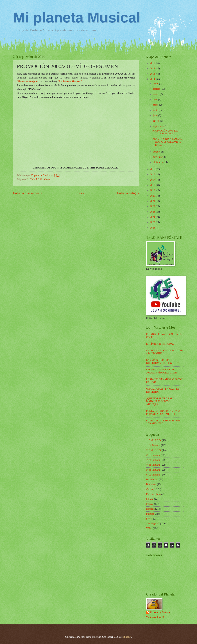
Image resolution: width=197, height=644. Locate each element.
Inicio (80, 193)
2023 (153, 212)
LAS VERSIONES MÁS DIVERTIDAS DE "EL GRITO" (162, 362)
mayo (156, 105)
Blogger (127, 637)
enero (156, 84)
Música (150, 504)
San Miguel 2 (153, 524)
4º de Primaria (153, 465)
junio (156, 110)
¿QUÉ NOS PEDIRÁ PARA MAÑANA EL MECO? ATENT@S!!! (160, 401)
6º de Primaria (153, 475)
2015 (153, 169)
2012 (153, 69)
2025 (153, 222)
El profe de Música (160, 612)
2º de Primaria (153, 455)
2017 (153, 180)
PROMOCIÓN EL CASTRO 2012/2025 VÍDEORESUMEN (162, 371)
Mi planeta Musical (77, 18)
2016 (153, 175)
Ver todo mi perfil (155, 617)
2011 (153, 63)
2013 (153, 74)
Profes (149, 519)
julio (156, 115)
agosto (156, 121)
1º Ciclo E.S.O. (154, 440)
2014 (153, 79)
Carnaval (151, 489)
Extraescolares (153, 494)
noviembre (158, 157)
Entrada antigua (128, 193)
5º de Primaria (153, 470)
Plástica (150, 514)
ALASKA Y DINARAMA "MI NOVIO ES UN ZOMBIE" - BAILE (168, 142)
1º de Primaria (153, 445)
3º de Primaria (153, 460)
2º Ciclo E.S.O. (35, 179)
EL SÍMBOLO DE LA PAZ (160, 344)
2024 (153, 217)
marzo (156, 94)
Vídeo (47, 179)
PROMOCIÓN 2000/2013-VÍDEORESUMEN (166, 132)
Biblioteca (151, 484)
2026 (153, 228)
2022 (153, 206)
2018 (153, 185)
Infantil (150, 499)
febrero (157, 89)
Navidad (150, 509)
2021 (153, 201)
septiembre (159, 126)
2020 (153, 196)
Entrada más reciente (28, 193)
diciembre (158, 162)
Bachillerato (152, 480)
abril (156, 100)
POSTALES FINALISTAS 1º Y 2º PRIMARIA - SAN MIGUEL (163, 412)
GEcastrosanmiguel (28, 81)
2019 (153, 190)
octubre (157, 152)
